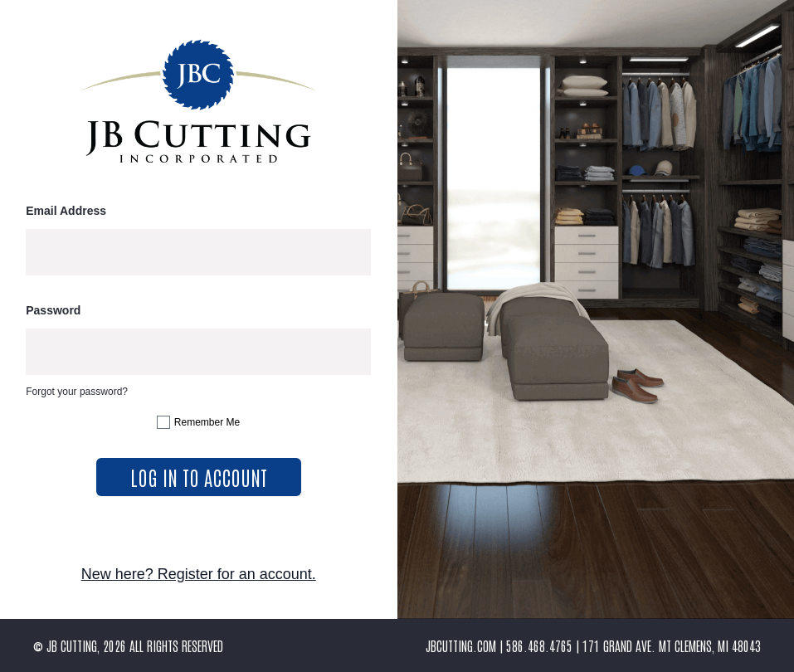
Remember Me (207, 422)
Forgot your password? (77, 392)
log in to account (199, 477)
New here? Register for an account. (199, 574)
